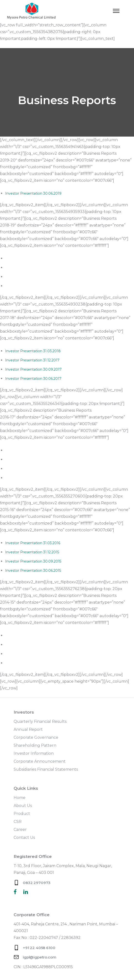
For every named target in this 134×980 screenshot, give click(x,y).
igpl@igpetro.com (40, 957)
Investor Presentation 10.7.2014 (32, 663)
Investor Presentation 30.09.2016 (33, 469)
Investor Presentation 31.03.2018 (33, 351)
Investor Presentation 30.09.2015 (33, 561)
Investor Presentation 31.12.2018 (32, 268)
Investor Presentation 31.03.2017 (33, 450)
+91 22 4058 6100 (39, 948)
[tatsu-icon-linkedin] (26, 892)
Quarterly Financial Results (40, 721)
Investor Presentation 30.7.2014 (32, 654)
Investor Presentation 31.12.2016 (32, 460)
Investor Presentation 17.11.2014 (32, 645)
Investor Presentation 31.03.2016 (33, 543)
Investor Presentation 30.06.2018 (33, 286)
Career (20, 830)
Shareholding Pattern (35, 745)
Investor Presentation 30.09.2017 (33, 369)
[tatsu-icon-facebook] (17, 892)
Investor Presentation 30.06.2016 (33, 478)
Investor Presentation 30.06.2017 (33, 379)
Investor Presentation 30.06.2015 (33, 570)
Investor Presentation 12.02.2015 (33, 636)
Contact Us (24, 837)
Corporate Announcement (40, 761)
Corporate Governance (36, 737)
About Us (23, 806)
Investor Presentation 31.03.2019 (33, 258)
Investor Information (34, 753)
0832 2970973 (37, 883)
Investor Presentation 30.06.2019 (33, 193)
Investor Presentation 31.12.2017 (32, 360)
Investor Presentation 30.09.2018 (33, 277)
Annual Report (28, 729)
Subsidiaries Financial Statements (46, 769)
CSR (18, 822)
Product (22, 814)
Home (20, 798)
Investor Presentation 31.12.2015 (32, 552)
